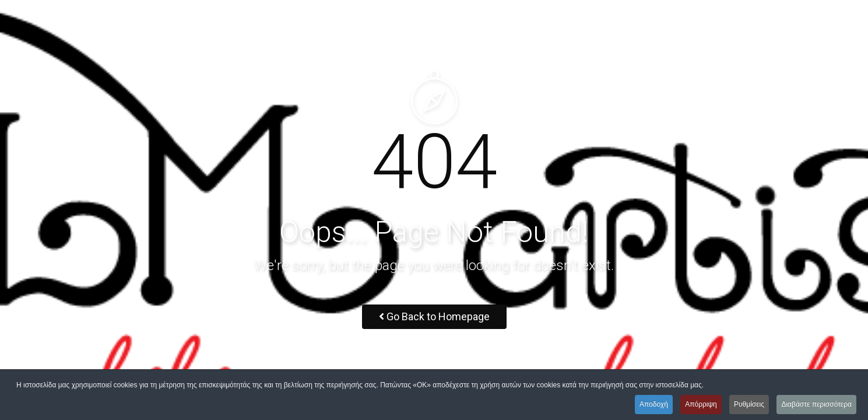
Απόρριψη (701, 404)
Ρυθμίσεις (749, 404)
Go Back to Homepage (434, 316)
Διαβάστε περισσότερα (816, 404)
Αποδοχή (654, 404)
